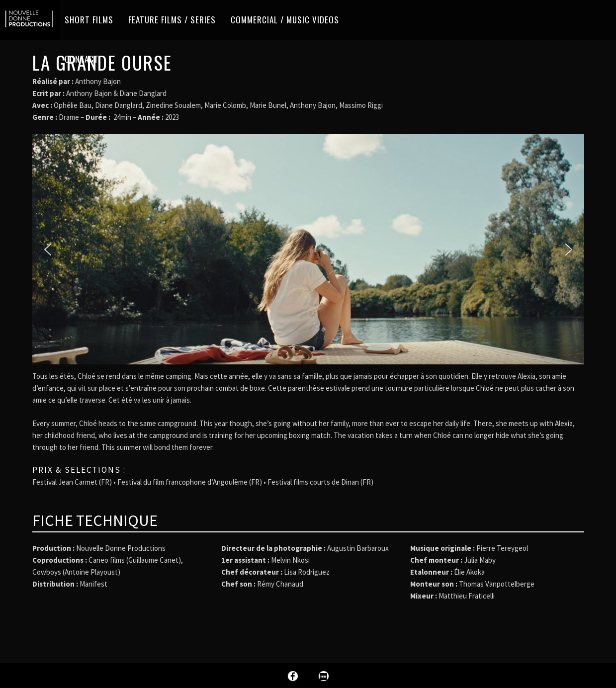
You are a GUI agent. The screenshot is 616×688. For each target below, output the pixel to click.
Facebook (293, 676)
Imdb (324, 676)
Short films (89, 20)
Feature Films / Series (172, 20)
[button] (48, 250)
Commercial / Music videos (285, 20)
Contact (82, 59)
